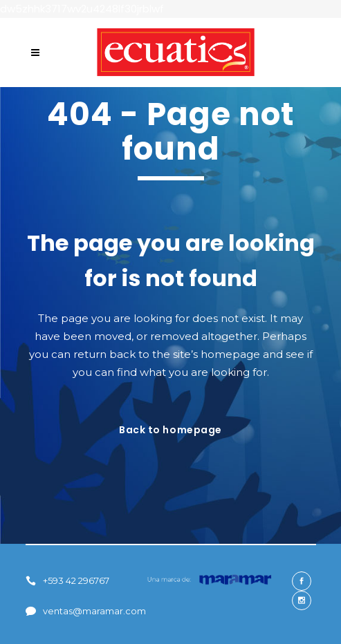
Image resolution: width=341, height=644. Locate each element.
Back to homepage (170, 430)
